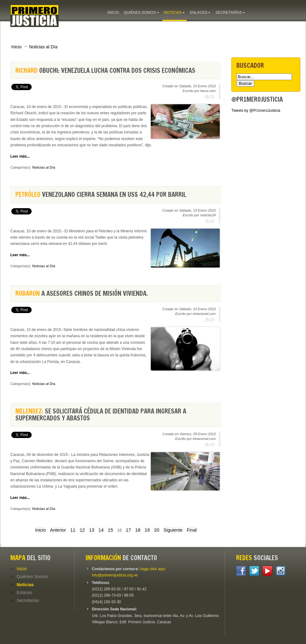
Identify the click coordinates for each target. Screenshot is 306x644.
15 (110, 530)
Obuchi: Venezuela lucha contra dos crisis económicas (105, 70)
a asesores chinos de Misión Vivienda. (82, 293)
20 (157, 530)
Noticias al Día (43, 47)
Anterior (58, 530)
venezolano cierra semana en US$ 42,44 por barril (101, 195)
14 (101, 530)
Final (192, 530)
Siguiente (173, 530)
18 (138, 530)
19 (147, 530)
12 (82, 530)
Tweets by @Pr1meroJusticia (256, 111)
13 (92, 530)
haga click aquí (153, 569)
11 (73, 530)
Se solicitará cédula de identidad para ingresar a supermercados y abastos (101, 415)
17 (129, 530)
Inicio (16, 47)
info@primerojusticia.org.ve (115, 575)
